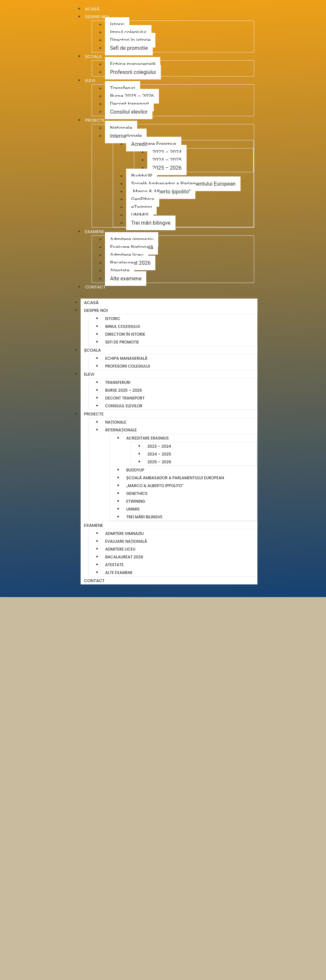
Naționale (121, 128)
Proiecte (95, 120)
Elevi (90, 81)
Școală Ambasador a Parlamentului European (183, 184)
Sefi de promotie (129, 48)
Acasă (91, 303)
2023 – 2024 (167, 152)
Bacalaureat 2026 (130, 263)
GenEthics (143, 199)
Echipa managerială (133, 64)
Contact (95, 287)
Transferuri (122, 88)
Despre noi (97, 17)
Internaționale (126, 136)
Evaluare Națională (131, 247)
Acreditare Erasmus (154, 144)
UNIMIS (140, 215)
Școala (93, 56)
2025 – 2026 (167, 168)
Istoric (117, 25)
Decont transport (129, 104)
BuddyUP (142, 176)
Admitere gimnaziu (132, 239)
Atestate (120, 271)
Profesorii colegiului (133, 72)
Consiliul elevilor (129, 112)
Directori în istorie (130, 40)
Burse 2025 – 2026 (132, 96)
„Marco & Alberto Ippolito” (161, 192)
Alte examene (126, 279)
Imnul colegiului (128, 32)
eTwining (141, 207)
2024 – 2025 (167, 160)
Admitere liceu (126, 255)
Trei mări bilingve (151, 223)
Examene (94, 232)
